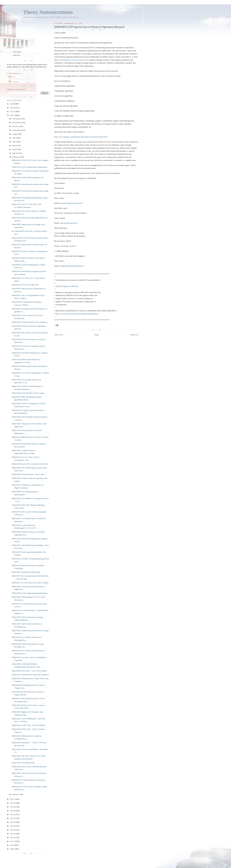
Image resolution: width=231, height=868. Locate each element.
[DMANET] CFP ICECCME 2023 (25, 285)
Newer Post (59, 335)
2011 (12, 841)
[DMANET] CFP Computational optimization (29, 167)
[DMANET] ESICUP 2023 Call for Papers (28, 393)
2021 (12, 803)
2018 (12, 814)
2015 (12, 826)
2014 (12, 830)
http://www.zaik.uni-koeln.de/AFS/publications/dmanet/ (77, 314)
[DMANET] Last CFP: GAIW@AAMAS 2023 (30, 464)
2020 (12, 807)
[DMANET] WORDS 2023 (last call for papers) (30, 675)
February (16, 157)
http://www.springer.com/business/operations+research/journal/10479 (81, 137)
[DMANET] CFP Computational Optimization (30, 593)
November (17, 123)
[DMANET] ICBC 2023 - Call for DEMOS (29, 725)
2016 (12, 822)
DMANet (17, 55)
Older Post (134, 335)
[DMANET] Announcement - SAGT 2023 (28, 474)
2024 (12, 111)
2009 (12, 849)
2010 (12, 845)
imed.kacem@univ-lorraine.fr (71, 203)
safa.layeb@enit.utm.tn (69, 223)
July (14, 138)
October (16, 126)
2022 (12, 799)
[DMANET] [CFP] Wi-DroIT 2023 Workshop (29, 322)
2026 (12, 104)
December (17, 119)
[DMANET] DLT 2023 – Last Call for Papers (29, 671)
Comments (14, 82)
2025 (12, 108)
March (15, 153)
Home (97, 335)
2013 (12, 834)
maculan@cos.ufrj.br (68, 246)
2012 (12, 837)
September (17, 130)
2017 (12, 818)
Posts (12, 77)
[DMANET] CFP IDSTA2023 (23, 763)
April (15, 149)
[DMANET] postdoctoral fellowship (26, 572)
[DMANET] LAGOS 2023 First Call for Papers (30, 583)
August (15, 134)
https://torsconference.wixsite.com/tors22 (71, 60)
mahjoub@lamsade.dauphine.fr (72, 266)
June (14, 142)
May (14, 146)
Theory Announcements (48, 12)
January (16, 794)
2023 (12, 115)
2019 (12, 811)
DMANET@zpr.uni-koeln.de (67, 286)
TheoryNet (17, 52)
